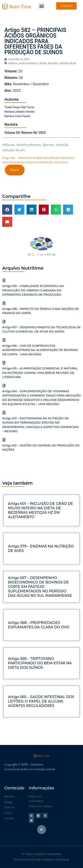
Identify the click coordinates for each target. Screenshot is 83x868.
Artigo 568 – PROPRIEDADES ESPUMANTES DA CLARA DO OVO (39, 625)
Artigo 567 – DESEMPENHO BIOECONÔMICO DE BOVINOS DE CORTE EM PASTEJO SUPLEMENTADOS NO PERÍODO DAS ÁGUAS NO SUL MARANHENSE (40, 587)
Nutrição (53, 63)
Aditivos (13, 63)
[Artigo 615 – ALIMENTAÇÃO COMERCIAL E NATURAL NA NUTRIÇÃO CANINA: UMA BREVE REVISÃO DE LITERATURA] (4, 363)
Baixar (15, 170)
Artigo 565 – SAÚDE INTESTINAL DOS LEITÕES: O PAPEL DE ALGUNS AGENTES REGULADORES (41, 701)
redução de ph (68, 63)
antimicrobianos (28, 63)
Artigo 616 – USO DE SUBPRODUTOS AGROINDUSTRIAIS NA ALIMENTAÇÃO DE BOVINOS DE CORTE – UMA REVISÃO (40, 350)
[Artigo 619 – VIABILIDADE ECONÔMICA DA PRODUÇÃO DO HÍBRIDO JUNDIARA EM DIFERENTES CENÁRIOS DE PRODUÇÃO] (4, 280)
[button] (41, 6)
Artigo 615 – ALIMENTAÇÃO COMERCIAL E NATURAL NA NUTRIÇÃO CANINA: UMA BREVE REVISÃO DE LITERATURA (40, 373)
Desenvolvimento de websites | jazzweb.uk (41, 859)
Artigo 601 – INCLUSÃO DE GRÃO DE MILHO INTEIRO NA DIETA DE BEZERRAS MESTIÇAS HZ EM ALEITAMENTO (41, 510)
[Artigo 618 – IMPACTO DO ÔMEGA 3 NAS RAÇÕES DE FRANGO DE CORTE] (4, 303)
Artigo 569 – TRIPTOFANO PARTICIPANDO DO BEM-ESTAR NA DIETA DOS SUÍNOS (40, 663)
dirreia (43, 63)
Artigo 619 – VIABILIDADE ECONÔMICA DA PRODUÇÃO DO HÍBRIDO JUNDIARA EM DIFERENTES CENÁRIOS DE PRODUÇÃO (33, 290)
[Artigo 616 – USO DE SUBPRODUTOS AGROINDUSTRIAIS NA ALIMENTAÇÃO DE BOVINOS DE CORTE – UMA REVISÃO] (4, 340)
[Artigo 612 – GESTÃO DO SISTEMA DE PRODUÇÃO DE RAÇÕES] (4, 440)
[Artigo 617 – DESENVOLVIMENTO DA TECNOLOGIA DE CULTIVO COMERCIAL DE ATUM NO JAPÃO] (4, 322)
